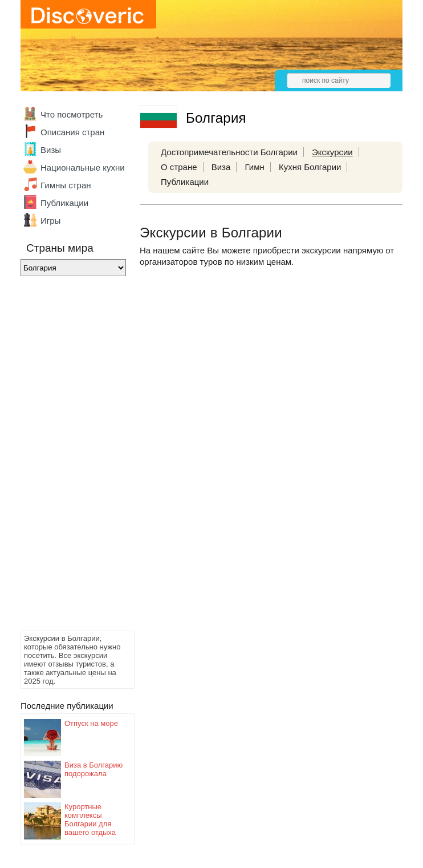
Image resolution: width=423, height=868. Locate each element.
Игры (50, 221)
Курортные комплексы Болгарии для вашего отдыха (90, 819)
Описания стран (72, 132)
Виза (221, 167)
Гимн (254, 167)
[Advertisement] (66, 457)
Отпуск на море (91, 723)
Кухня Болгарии (310, 167)
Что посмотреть (72, 114)
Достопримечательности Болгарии (229, 152)
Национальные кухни (83, 167)
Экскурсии (332, 152)
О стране (179, 167)
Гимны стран (66, 185)
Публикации (64, 203)
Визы (51, 150)
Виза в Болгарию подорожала (93, 769)
